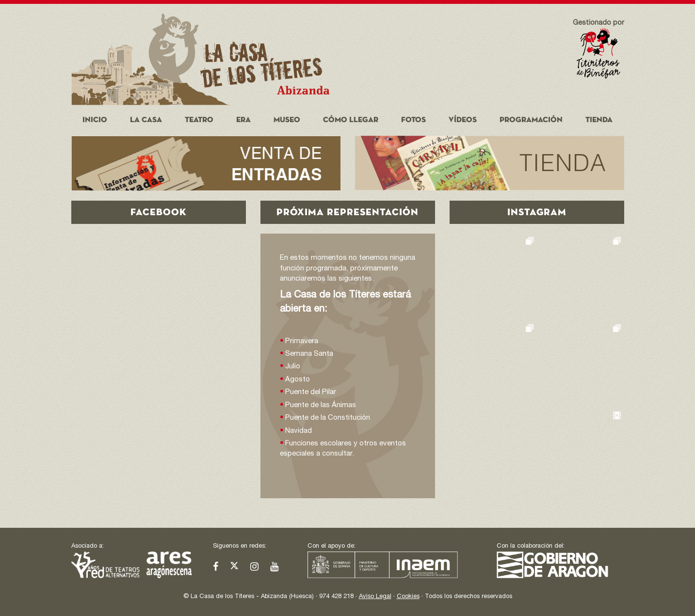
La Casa (146, 120)
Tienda (599, 120)
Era (243, 120)
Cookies (408, 597)
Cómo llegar (351, 120)
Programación (531, 120)
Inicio (95, 120)
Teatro (199, 120)
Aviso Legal (375, 597)
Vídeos (463, 120)
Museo (287, 120)
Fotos (413, 120)
